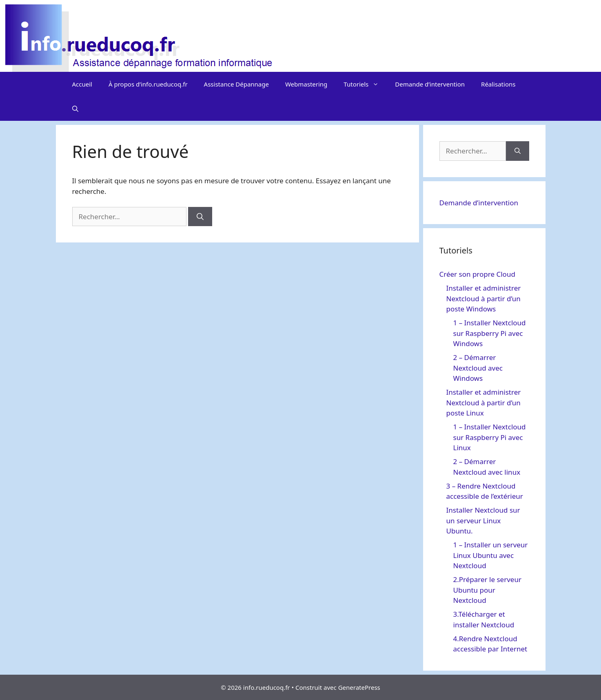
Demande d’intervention (430, 84)
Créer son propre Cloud (477, 274)
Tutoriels (365, 84)
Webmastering (306, 84)
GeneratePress (359, 687)
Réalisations (498, 84)
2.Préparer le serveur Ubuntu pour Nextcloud (487, 590)
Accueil (82, 84)
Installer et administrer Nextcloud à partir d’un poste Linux (484, 402)
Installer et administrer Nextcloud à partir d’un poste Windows (484, 298)
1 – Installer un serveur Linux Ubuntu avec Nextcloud (491, 555)
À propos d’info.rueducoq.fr (148, 84)
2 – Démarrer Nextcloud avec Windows (478, 368)
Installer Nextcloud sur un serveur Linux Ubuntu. (483, 520)
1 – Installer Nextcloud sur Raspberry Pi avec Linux (490, 437)
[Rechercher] (200, 217)
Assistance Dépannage (236, 84)
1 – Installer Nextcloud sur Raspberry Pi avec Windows (490, 333)
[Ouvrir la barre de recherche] (75, 109)
